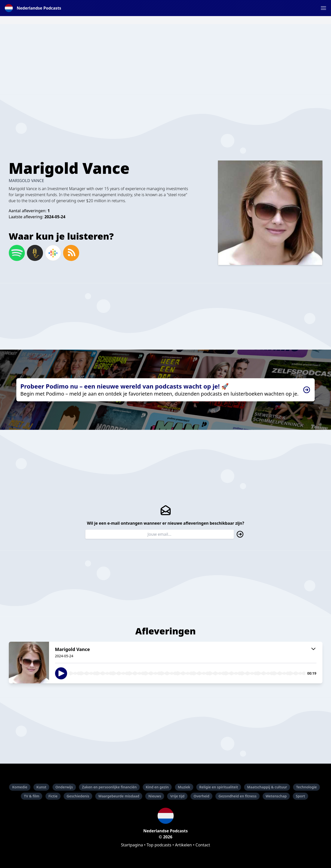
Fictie (53, 796)
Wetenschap (276, 796)
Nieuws (155, 796)
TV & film (32, 796)
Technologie (306, 787)
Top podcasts (159, 845)
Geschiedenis (78, 796)
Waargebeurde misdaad (119, 796)
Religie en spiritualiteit (219, 787)
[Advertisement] (166, 59)
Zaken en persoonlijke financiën (109, 787)
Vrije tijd (177, 796)
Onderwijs (64, 787)
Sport (300, 796)
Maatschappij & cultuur (267, 787)
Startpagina (132, 845)
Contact (203, 845)
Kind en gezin (157, 787)
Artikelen (183, 845)
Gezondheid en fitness (237, 796)
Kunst (41, 787)
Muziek (184, 787)
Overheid (201, 796)
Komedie (20, 787)
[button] (323, 8)
